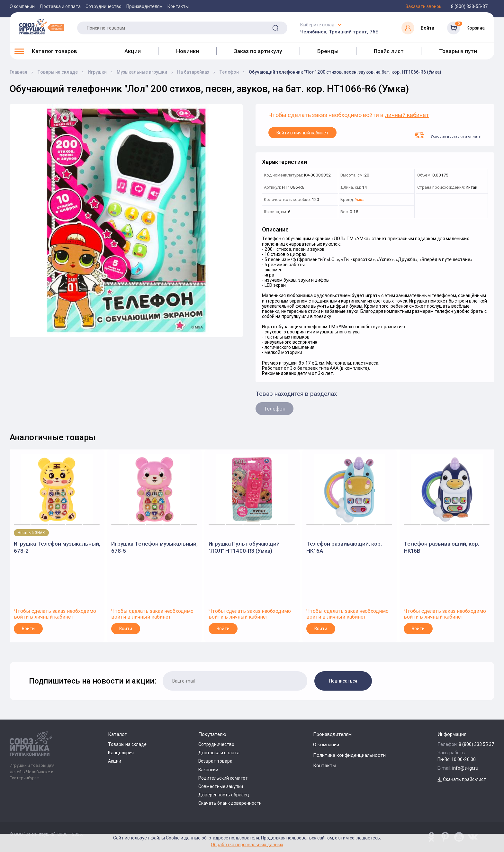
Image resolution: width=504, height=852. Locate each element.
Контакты (178, 6)
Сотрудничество (104, 6)
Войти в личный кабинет (302, 133)
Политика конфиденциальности (349, 755)
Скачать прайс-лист (462, 779)
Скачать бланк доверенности (230, 803)
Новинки (188, 51)
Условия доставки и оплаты (448, 135)
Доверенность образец (224, 795)
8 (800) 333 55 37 (477, 744)
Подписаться (343, 681)
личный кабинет (407, 115)
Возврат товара (215, 761)
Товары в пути (458, 51)
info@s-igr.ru (465, 768)
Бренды (328, 51)
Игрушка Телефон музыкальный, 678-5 (154, 547)
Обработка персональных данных (247, 844)
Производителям (144, 6)
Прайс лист (389, 51)
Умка (360, 200)
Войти (28, 629)
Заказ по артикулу (258, 51)
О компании (22, 6)
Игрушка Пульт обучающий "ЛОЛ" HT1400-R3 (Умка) (244, 547)
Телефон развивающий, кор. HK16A (344, 547)
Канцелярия (121, 753)
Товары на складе (127, 744)
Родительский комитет (223, 778)
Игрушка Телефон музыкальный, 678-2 (57, 547)
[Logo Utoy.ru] (42, 26)
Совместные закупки (221, 786)
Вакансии (208, 770)
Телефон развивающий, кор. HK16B (441, 547)
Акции (133, 51)
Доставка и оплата (60, 6)
